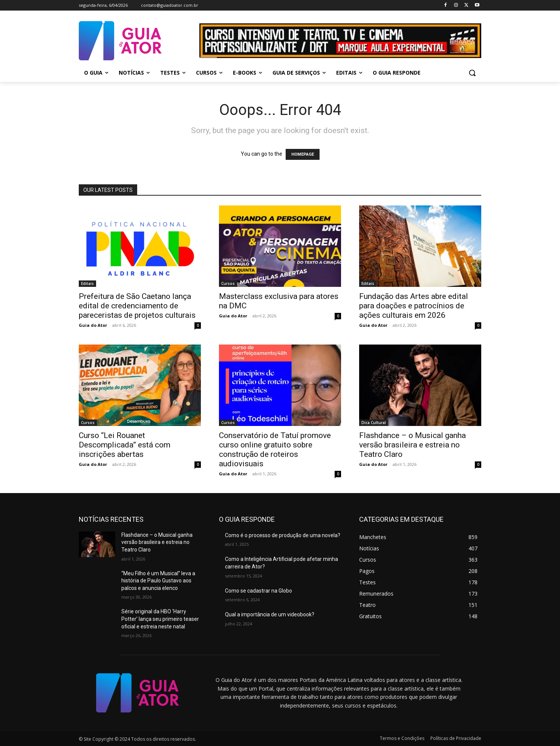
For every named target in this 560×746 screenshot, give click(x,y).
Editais (87, 283)
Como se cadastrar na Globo (259, 591)
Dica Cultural (374, 423)
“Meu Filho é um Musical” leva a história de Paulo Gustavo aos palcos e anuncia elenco (158, 581)
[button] (472, 73)
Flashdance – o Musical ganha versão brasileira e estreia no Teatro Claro (412, 445)
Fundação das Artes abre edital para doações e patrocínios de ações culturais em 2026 (414, 306)
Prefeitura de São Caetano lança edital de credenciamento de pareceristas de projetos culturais (137, 306)
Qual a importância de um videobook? (270, 614)
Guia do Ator (93, 325)
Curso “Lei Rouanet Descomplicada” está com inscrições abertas (125, 445)
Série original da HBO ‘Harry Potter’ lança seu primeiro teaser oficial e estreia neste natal (160, 619)
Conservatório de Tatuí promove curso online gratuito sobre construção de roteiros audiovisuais (275, 450)
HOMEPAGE (303, 154)
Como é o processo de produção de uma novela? (283, 535)
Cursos (228, 283)
